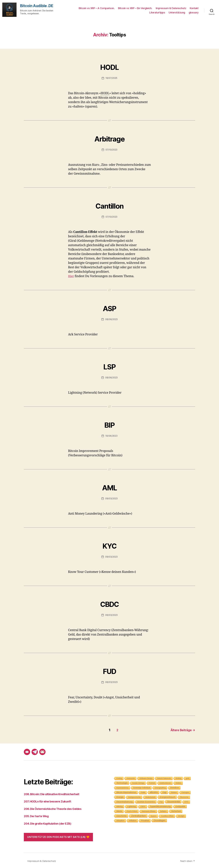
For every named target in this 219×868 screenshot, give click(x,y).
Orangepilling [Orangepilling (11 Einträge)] (160, 787)
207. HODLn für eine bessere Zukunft (49, 800)
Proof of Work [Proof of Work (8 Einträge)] (132, 810)
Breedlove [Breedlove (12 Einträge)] (175, 787)
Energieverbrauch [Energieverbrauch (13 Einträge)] (168, 796)
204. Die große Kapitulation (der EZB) (50, 823)
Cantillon (109, 205)
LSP (109, 365)
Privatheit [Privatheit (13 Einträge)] (145, 820)
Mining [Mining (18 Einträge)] (120, 805)
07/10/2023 (111, 149)
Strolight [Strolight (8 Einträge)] (181, 815)
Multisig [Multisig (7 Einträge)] (179, 777)
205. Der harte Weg (38, 815)
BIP (109, 424)
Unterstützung (177, 12)
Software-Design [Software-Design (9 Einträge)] (146, 777)
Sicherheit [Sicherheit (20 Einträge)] (176, 810)
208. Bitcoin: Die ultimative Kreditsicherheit (54, 793)
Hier (71, 276)
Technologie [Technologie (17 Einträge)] (122, 782)
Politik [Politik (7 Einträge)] (143, 791)
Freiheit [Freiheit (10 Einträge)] (152, 782)
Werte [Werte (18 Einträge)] (119, 810)
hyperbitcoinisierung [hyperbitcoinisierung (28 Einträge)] (160, 805)
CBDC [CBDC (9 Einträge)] (143, 806)
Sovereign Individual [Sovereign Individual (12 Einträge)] (142, 787)
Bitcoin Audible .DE (37, 6)
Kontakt (194, 8)
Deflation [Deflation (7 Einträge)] (163, 810)
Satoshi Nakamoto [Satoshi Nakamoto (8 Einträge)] (164, 777)
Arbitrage (109, 138)
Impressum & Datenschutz (171, 8)
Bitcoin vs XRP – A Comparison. (97, 8)
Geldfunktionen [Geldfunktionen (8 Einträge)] (165, 782)
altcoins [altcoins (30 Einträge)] (154, 791)
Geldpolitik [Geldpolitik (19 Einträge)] (180, 805)
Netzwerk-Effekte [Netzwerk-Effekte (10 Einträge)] (149, 810)
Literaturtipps (157, 12)
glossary (194, 12)
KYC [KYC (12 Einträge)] (187, 801)
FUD (109, 670)
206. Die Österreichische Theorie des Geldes (55, 808)
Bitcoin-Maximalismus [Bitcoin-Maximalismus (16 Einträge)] (126, 791)
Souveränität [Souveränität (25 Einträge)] (173, 801)
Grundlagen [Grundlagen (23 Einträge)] (160, 819)
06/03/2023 (111, 615)
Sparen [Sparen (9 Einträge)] (153, 815)
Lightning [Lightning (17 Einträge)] (132, 805)
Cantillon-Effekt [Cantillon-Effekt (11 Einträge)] (167, 815)
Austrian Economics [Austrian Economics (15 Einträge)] (146, 801)
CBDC (109, 603)
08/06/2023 (111, 319)
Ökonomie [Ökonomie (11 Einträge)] (184, 796)
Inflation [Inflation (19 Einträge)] (133, 820)
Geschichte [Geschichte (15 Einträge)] (121, 815)
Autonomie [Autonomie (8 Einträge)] (131, 777)
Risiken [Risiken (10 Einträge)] (174, 791)
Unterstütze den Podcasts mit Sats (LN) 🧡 (58, 836)
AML (109, 486)
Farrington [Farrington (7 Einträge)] (185, 791)
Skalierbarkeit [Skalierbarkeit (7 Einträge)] (150, 796)
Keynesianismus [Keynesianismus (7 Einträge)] (122, 787)
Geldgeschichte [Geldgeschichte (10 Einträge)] (134, 796)
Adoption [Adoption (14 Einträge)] (120, 820)
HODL (109, 66)
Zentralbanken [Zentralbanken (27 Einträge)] (139, 815)
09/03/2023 (111, 498)
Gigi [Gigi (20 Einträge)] (164, 791)
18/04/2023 (111, 436)
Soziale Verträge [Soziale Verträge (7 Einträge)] (138, 782)
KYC (109, 545)
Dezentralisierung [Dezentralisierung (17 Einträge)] (125, 801)
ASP (109, 307)
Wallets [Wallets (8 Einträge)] (178, 782)
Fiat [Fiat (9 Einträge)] (161, 801)
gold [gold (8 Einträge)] (187, 777)
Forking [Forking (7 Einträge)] (119, 777)
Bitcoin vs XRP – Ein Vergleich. (135, 8)
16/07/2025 (111, 78)
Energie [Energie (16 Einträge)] (120, 796)
